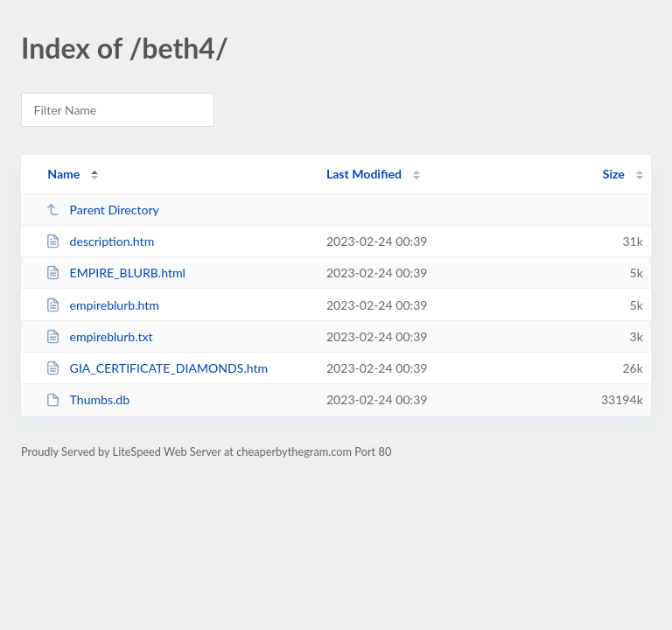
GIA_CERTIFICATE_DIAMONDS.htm (157, 368)
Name (63, 174)
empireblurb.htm (102, 305)
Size (614, 174)
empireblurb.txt (99, 336)
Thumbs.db (87, 399)
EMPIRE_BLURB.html (115, 273)
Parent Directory (102, 210)
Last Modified (364, 174)
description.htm (100, 241)
